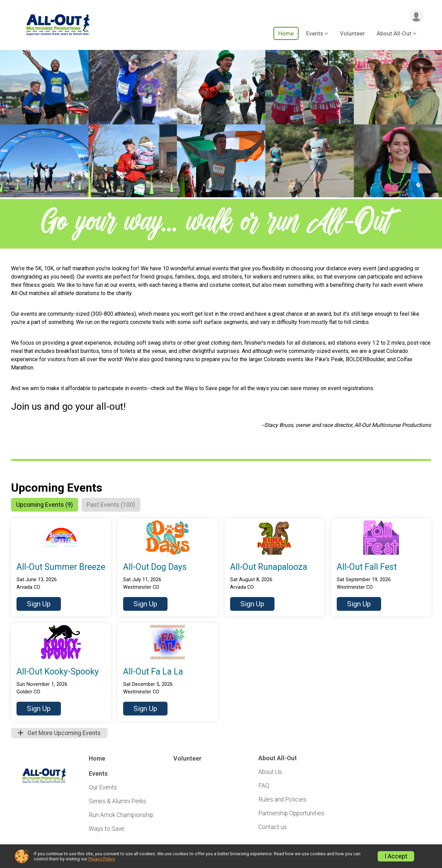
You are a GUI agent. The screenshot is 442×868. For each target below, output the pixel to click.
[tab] (46, 505)
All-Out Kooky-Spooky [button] (58, 672)
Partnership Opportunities (291, 814)
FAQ (264, 786)
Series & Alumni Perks (117, 802)
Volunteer (352, 34)
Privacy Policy (101, 859)
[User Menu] (416, 16)
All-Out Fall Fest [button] (367, 568)
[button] (39, 605)
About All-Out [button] (394, 34)
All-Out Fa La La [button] (153, 672)
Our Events (103, 788)
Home (286, 34)
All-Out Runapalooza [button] (269, 568)
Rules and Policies (282, 800)
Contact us (273, 828)
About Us (270, 772)
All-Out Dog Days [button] (155, 568)
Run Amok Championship (121, 816)
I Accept (396, 856)
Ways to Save (107, 829)
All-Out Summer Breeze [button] (61, 568)
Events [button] (315, 34)
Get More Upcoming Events (59, 734)
